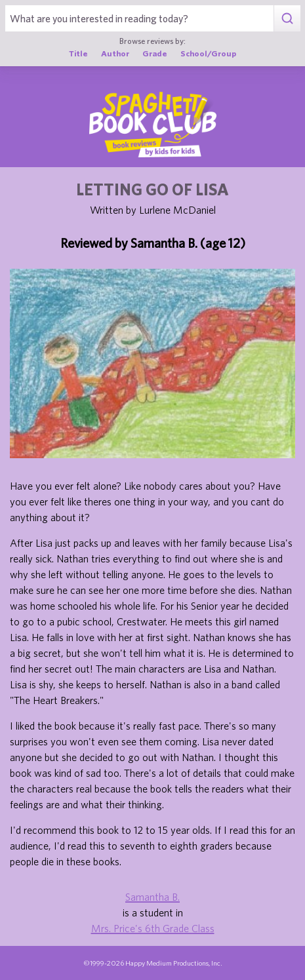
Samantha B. (152, 897)
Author (115, 53)
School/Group (208, 53)
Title (78, 53)
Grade (155, 53)
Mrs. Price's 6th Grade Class (153, 928)
